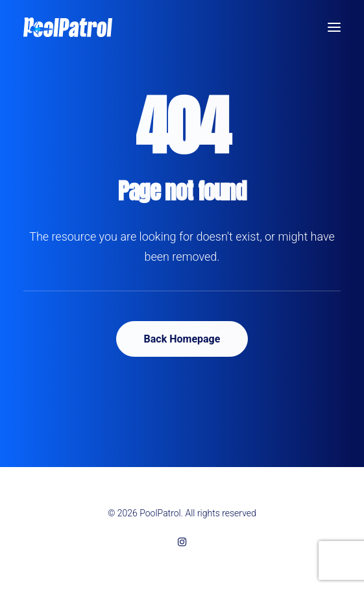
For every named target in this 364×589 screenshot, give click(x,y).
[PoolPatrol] (68, 27)
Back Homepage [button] (182, 339)
